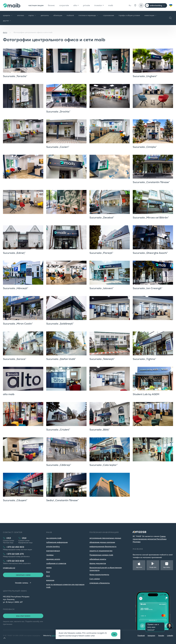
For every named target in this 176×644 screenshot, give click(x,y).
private (86, 5)
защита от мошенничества (101, 551)
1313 (9, 538)
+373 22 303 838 (15, 561)
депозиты (45, 15)
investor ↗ (99, 5)
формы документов (98, 563)
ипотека (21, 15)
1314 (24, 538)
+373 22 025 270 (15, 554)
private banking (53, 546)
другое (7, 21)
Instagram (151, 636)
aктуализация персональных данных (105, 538)
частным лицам (36, 5)
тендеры (50, 555)
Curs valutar (95, 579)
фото (5, 32)
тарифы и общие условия (129, 15)
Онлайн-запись (22, 583)
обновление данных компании (102, 542)
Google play (153, 567)
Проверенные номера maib (101, 555)
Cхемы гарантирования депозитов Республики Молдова (150, 539)
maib (111, 5)
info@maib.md (9, 568)
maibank (70, 15)
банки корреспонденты (99, 575)
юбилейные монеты (98, 559)
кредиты (8, 15)
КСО (48, 576)
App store (139, 567)
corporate (64, 5)
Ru (130, 5)
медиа (49, 568)
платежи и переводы (88, 15)
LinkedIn (170, 636)
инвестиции (151, 15)
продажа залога (53, 559)
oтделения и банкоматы (100, 583)
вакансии (50, 580)
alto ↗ (76, 5)
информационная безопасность (103, 546)
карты (32, 15)
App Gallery (167, 567)
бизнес (51, 5)
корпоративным (53, 551)
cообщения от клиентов (56, 563)
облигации (58, 15)
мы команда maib (54, 538)
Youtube (161, 636)
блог (48, 572)
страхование (109, 15)
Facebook (141, 636)
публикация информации (57, 542)
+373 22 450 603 (15, 547)
